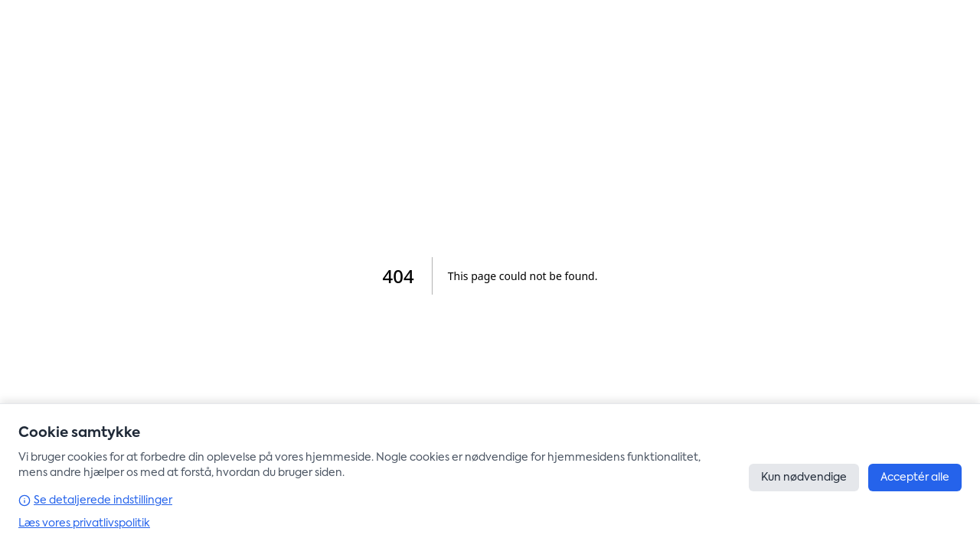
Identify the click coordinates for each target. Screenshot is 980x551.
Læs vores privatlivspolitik (84, 523)
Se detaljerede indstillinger (95, 500)
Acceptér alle (915, 478)
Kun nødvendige (804, 478)
